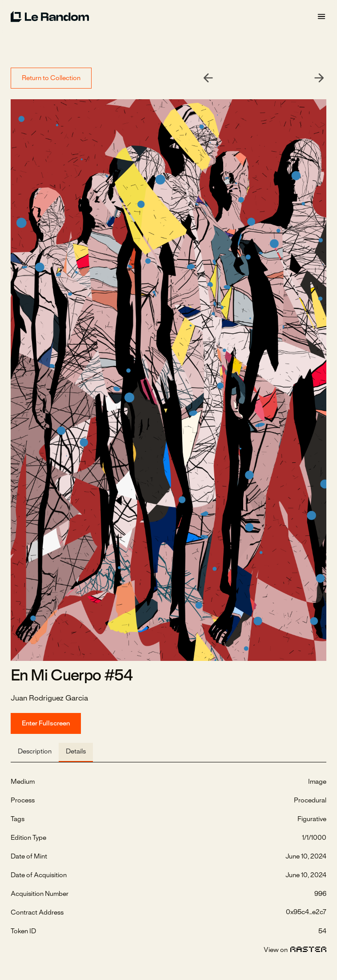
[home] (164, 16)
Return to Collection (51, 78)
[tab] (35, 752)
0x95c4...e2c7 (306, 912)
